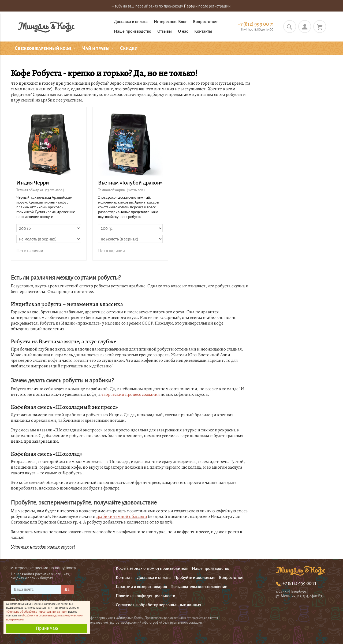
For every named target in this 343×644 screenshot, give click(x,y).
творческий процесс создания (131, 394)
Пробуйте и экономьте (195, 577)
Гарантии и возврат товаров (141, 587)
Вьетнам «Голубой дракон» (130, 183)
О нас (183, 31)
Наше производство (133, 31)
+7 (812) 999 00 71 (256, 24)
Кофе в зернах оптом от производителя (152, 568)
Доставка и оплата (131, 22)
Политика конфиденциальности (146, 596)
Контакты (203, 31)
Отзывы (165, 31)
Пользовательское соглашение (199, 587)
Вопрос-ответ (205, 22)
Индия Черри (33, 183)
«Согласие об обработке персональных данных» (37, 612)
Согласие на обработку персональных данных (159, 605)
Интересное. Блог (170, 22)
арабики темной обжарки (121, 516)
